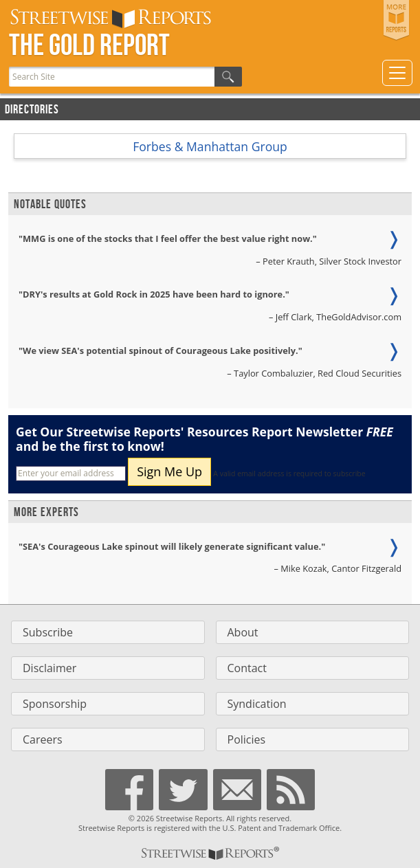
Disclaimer (49, 668)
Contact (247, 668)
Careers (43, 739)
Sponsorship (55, 704)
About (243, 632)
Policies (247, 739)
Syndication (257, 704)
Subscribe (48, 632)
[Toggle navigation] (397, 73)
